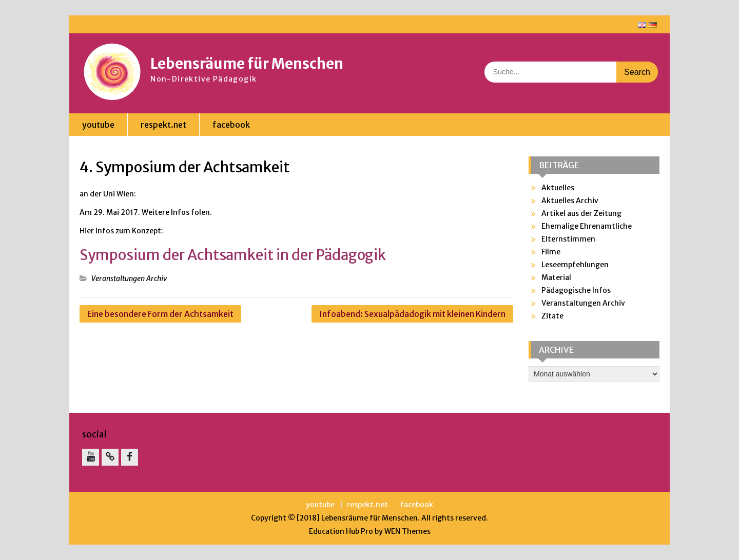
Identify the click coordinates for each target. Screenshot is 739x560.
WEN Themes (407, 531)
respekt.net (163, 125)
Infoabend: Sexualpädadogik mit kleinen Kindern (412, 314)
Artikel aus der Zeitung (581, 213)
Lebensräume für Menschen (247, 64)
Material (556, 277)
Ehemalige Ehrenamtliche (587, 226)
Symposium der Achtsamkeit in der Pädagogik (233, 255)
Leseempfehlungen (575, 265)
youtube (98, 125)
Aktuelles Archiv (570, 201)
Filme (551, 252)
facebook (231, 125)
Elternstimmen (568, 239)
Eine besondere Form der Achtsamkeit (160, 314)
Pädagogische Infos (576, 290)
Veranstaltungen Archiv (129, 278)
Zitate (552, 316)
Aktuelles (558, 188)
